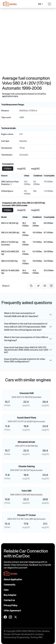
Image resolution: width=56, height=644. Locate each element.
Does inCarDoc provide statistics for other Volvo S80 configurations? (25, 360)
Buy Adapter (10, 595)
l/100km (8, 169)
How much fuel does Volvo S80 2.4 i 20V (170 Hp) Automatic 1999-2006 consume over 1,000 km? (26, 350)
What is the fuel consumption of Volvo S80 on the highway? (26, 339)
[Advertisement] (28, 28)
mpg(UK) (35, 169)
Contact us (9, 600)
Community (9, 585)
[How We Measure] (11, 184)
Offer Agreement (12, 610)
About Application (13, 579)
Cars (6, 590)
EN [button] (40, 4)
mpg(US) (21, 169)
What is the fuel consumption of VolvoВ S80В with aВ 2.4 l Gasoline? (21, 315)
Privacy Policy (10, 605)
